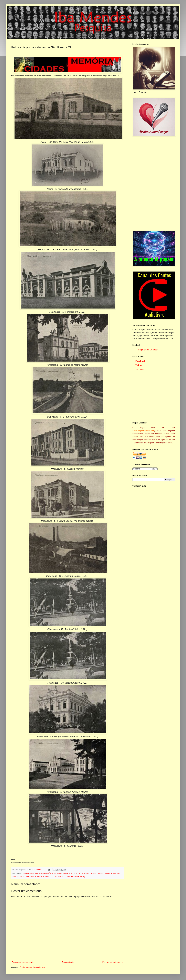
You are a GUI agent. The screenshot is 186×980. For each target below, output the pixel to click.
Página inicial (68, 962)
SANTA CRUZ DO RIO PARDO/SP (27, 877)
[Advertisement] (146, 184)
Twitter (139, 365)
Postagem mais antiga (113, 962)
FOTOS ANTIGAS (62, 873)
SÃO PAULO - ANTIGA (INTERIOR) (70, 877)
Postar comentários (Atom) (32, 967)
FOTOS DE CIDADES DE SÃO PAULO (87, 873)
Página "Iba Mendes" (148, 350)
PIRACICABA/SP (112, 873)
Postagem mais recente (23, 962)
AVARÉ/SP (28, 873)
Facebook (140, 361)
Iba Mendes (38, 869)
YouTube (140, 370)
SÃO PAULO (48, 877)
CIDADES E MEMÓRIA (43, 873)
